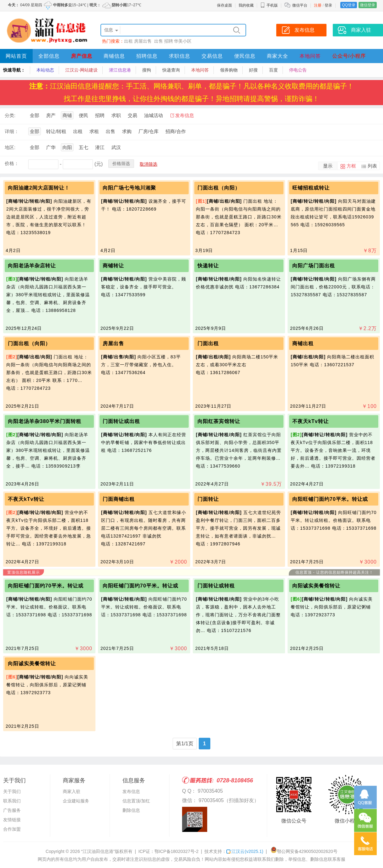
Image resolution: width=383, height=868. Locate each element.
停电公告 (298, 70)
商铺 (67, 115)
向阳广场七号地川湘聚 (129, 188)
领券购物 (229, 70)
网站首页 (16, 56)
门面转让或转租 (216, 586)
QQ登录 (349, 5)
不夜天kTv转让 (310, 421)
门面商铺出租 (119, 499)
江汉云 (245, 851)
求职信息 (180, 56)
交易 (132, 115)
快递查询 (171, 70)
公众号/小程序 (349, 56)
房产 (51, 115)
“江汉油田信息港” (98, 851)
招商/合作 (175, 131)
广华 (51, 147)
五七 (84, 147)
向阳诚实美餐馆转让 (316, 586)
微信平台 (300, 5)
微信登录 (368, 5)
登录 (328, 5)
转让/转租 (56, 131)
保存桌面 (224, 5)
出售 (159, 41)
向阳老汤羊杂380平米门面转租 (45, 421)
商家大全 (278, 56)
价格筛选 (121, 163)
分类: (10, 115)
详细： (12, 131)
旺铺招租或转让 (311, 188)
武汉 (116, 147)
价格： (12, 163)
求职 (116, 115)
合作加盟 (12, 829)
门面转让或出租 (121, 421)
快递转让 (208, 266)
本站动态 (45, 70)
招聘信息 (147, 56)
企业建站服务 (76, 801)
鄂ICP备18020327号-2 (176, 851)
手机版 (269, 5)
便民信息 (245, 56)
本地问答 (310, 56)
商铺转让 (113, 266)
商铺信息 (114, 56)
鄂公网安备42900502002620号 (304, 851)
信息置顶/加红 (136, 801)
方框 (351, 166)
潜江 (100, 147)
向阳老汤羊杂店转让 (32, 266)
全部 (35, 115)
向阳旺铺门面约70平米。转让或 (330, 499)
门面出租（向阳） (219, 188)
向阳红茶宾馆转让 (219, 421)
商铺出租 (303, 343)
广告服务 (12, 810)
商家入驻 (72, 791)
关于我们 (12, 791)
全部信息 (49, 56)
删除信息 (131, 810)
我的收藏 (246, 5)
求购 (127, 131)
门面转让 (208, 499)
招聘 (169, 41)
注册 (318, 5)
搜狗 (147, 70)
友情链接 (12, 820)
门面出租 (208, 343)
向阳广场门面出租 (314, 266)
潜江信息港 (120, 70)
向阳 (67, 147)
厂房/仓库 (148, 131)
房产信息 (82, 56)
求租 (94, 131)
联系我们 (12, 801)
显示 (328, 166)
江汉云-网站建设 (81, 70)
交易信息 (212, 56)
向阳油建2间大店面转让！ (39, 188)
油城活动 (154, 115)
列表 (372, 166)
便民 (84, 115)
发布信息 (185, 115)
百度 (273, 70)
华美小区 (183, 41)
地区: (10, 147)
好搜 (253, 70)
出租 (128, 41)
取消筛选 (148, 164)
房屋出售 (143, 41)
